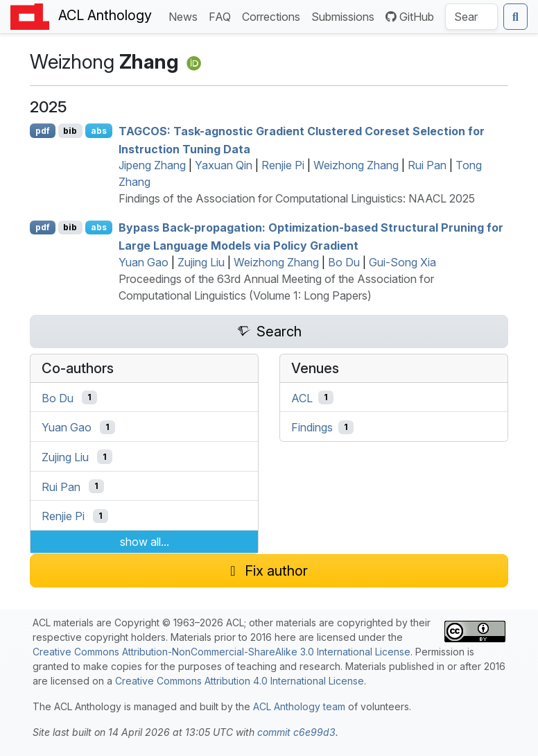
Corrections (274, 16)
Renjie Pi (283, 165)
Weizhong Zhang (356, 165)
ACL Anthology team (299, 706)
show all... (145, 542)
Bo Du (344, 262)
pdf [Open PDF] (43, 131)
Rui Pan (427, 165)
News (186, 16)
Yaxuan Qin (224, 165)
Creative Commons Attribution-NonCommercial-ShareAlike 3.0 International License (222, 652)
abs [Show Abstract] (99, 131)
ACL (302, 397)
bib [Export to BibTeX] (70, 131)
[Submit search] (515, 17)
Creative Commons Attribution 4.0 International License (240, 681)
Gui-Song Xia (402, 262)
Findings (312, 427)
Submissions (346, 16)
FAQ (223, 16)
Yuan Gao (144, 262)
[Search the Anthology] (471, 17)
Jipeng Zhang (152, 165)
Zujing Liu (201, 262)
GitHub (410, 17)
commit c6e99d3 (296, 732)
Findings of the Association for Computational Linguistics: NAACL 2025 (297, 198)
